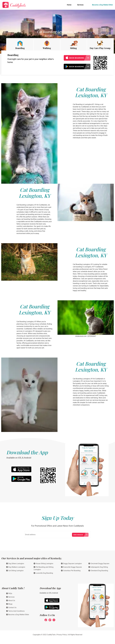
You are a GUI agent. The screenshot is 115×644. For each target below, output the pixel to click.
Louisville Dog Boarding (43, 573)
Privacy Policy (62, 635)
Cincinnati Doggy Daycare (99, 564)
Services (80, 5)
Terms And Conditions (15, 611)
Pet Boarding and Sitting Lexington (44, 568)
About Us (11, 600)
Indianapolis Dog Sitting (98, 567)
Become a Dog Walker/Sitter (102, 5)
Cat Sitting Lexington (15, 571)
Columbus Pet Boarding (71, 571)
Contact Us (11, 608)
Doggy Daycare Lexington (71, 564)
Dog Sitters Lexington (15, 564)
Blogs (9, 604)
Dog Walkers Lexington (16, 567)
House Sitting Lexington (43, 564)
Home (70, 5)
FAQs (9, 593)
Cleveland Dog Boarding (98, 571)
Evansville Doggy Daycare (71, 567)
